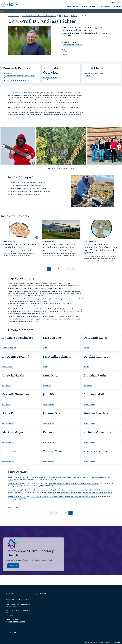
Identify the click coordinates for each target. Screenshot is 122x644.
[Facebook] (19, 632)
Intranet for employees (43, 612)
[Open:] (18, 146)
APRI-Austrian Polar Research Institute (16, 80)
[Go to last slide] (3, 146)
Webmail (39, 601)
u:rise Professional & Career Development (48, 622)
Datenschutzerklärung (97, 642)
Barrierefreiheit (108, 642)
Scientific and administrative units (46, 619)
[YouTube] (15, 632)
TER (3, 11)
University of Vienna (14, 16)
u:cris (65, 52)
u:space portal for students (44, 605)
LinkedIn (88, 76)
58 (66, 513)
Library (38, 615)
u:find (65, 54)
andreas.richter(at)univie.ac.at (73, 45)
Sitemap (87, 642)
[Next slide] (119, 146)
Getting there (10, 626)
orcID (46, 80)
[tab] (49, 169)
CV (64, 49)
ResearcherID (8, 73)
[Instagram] (7, 632)
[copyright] (49, 52)
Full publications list (51, 78)
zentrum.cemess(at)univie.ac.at (16, 622)
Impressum (117, 642)
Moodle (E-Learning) (42, 598)
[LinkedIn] (11, 632)
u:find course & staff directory (45, 608)
